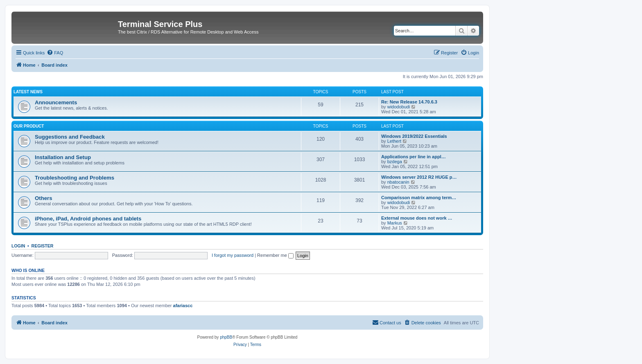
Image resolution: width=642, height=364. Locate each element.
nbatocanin (398, 182)
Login (18, 246)
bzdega (395, 162)
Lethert (394, 141)
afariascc (183, 306)
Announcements (56, 102)
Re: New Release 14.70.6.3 (409, 102)
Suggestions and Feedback (70, 137)
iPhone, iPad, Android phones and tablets (88, 219)
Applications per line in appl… (414, 157)
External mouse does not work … (417, 218)
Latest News (28, 92)
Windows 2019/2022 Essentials (414, 136)
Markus (395, 223)
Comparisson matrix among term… (419, 198)
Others (44, 198)
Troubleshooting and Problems (75, 178)
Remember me (275, 255)
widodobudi (399, 107)
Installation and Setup (63, 157)
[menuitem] (55, 53)
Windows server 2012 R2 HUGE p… (419, 177)
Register (43, 246)
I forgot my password (233, 255)
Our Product (29, 126)
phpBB (226, 337)
